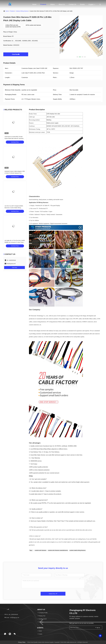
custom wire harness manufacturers (58, 550)
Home (34, 4)
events (82, 4)
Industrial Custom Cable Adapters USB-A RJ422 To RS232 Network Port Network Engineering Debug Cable (15, 173)
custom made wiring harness (77, 550)
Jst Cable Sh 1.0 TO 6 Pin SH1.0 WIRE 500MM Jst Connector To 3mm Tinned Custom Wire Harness (15, 242)
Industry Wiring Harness (22, 11)
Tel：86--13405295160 (11, 614)
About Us (62, 4)
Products (43, 4)
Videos (52, 4)
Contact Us (72, 4)
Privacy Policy (22, 642)
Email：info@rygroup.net (12, 618)
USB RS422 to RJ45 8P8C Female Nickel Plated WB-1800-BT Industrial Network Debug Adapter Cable (14, 138)
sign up (97, 627)
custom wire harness (41, 550)
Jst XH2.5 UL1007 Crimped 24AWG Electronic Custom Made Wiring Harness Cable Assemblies (14, 208)
